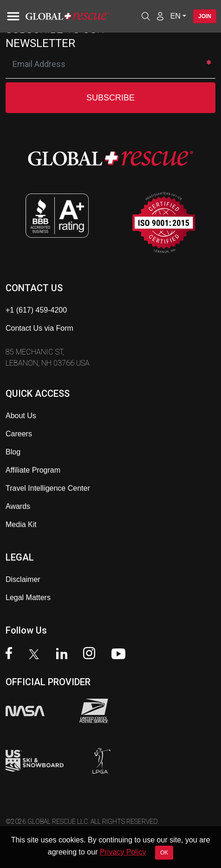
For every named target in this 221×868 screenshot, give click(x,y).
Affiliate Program (33, 470)
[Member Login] (160, 16)
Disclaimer (23, 579)
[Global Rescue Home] (80, 17)
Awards (18, 506)
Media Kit (21, 524)
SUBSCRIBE (110, 98)
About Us (21, 416)
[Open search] (146, 16)
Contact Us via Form (39, 328)
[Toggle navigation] (12, 16)
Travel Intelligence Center (48, 488)
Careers (19, 434)
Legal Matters (28, 598)
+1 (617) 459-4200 (36, 310)
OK (164, 853)
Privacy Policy (123, 852)
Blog (13, 452)
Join (205, 16)
